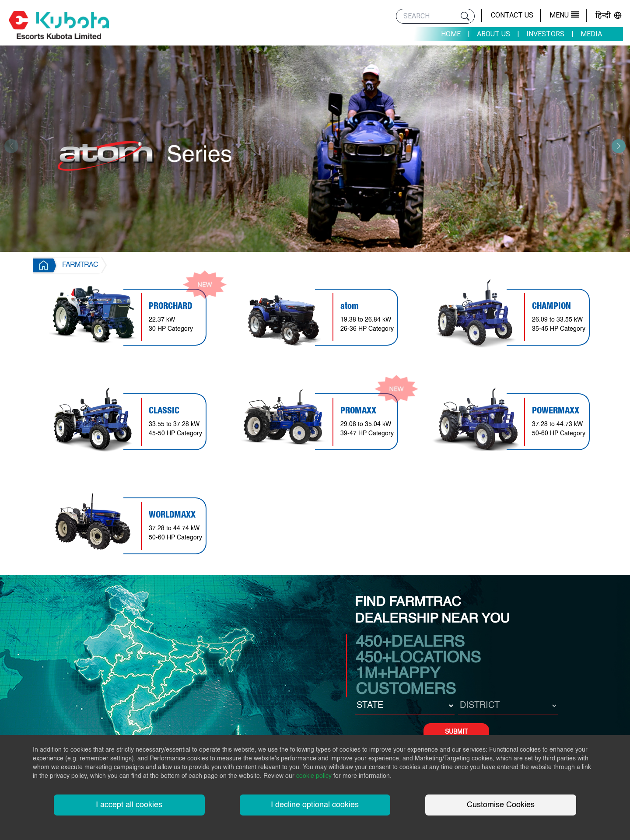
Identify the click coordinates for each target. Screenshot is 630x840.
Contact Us (512, 15)
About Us (493, 34)
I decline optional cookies (315, 805)
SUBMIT (457, 732)
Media (591, 34)
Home (451, 34)
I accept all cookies (129, 805)
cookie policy (314, 776)
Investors (545, 34)
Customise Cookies (501, 805)
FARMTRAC (80, 265)
